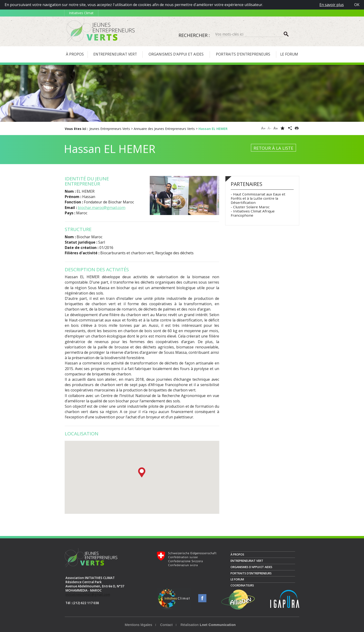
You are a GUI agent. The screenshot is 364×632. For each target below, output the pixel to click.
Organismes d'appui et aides (251, 567)
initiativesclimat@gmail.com (88, 595)
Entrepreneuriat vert (247, 561)
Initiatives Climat (81, 13)
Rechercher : (194, 35)
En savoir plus (332, 5)
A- (270, 128)
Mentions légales (138, 625)
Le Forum (237, 579)
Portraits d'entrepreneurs (251, 573)
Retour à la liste (273, 148)
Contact (166, 625)
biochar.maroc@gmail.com (102, 208)
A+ (276, 128)
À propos (237, 554)
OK (357, 5)
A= (263, 128)
